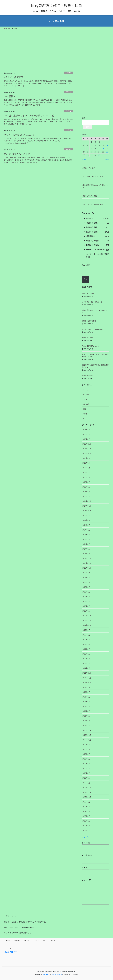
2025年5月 (86, 477)
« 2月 (84, 160)
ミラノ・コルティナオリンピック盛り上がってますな (95, 356)
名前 (86, 843)
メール (87, 855)
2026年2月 (86, 434)
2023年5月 (86, 592)
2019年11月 (87, 792)
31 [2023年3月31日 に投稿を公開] (99, 155)
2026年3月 (86, 430)
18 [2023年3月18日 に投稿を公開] (103, 149)
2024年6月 (86, 530)
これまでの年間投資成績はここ (19, 933)
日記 (84, 409)
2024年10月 (87, 511)
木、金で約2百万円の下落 (17, 154)
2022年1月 (86, 668)
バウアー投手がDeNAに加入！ (19, 135)
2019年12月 (87, 787)
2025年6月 (86, 472)
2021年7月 (86, 697)
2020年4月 (86, 768)
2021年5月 (86, 706)
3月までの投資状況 (14, 77)
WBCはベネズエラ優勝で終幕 (93, 205)
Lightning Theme (56, 974)
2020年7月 (86, 754)
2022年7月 (86, 640)
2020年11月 (87, 735)
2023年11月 (87, 563)
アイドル (86, 390)
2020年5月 (86, 764)
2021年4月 (86, 711)
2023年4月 (86, 597)
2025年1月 (86, 496)
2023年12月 (87, 558)
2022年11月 (87, 620)
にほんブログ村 (10, 952)
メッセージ (86, 880)
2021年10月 (87, 683)
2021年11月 (87, 678)
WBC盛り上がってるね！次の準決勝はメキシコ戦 (29, 115)
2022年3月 (86, 659)
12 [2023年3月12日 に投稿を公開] (107, 145)
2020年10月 (87, 740)
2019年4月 (86, 826)
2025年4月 (86, 482)
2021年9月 (86, 687)
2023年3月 (86, 601)
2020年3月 (86, 773)
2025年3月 (86, 487)
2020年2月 (86, 778)
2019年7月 (86, 811)
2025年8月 (86, 463)
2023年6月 (86, 587)
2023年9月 (86, 573)
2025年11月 (87, 449)
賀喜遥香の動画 (87, 376)
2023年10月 (87, 568)
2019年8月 (86, 807)
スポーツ (69, 92)
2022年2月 (86, 663)
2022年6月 (86, 644)
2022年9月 (86, 630)
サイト (84, 868)
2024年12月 (87, 501)
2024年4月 (86, 539)
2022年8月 (86, 635)
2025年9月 (86, 458)
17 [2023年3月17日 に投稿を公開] (99, 149)
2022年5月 (86, 649)
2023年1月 (86, 611)
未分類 (85, 414)
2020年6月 (86, 759)
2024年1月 (86, 554)
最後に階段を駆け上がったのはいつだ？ (95, 186)
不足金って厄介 (87, 338)
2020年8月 (86, 749)
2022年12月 (87, 616)
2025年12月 (87, 444)
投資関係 (69, 73)
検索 (84, 118)
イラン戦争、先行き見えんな (93, 176)
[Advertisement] (56, 47)
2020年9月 (86, 745)
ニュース (86, 399)
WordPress (46, 974)
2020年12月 (87, 730)
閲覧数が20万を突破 (90, 196)
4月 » (107, 160)
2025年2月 (86, 492)
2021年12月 (87, 673)
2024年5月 (86, 535)
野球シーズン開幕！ (90, 168)
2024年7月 (86, 525)
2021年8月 (86, 692)
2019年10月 (87, 797)
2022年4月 (86, 654)
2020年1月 (86, 783)
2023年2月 (86, 606)
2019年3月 (86, 830)
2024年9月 (86, 515)
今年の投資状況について (90, 346)
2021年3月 (86, 716)
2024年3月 (86, 544)
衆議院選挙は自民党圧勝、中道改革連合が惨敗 (95, 366)
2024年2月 (86, 549)
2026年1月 (86, 439)
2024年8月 (86, 520)
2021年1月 (86, 725)
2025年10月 (87, 453)
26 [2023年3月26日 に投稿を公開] (107, 152)
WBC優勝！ (10, 96)
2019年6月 (86, 816)
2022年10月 (87, 625)
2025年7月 (86, 468)
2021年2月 (86, 721)
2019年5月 (86, 821)
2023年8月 (86, 578)
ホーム (8, 941)
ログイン (85, 837)
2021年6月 (86, 702)
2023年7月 (86, 582)
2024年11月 (87, 506)
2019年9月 (86, 802)
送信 (86, 279)
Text (86, 265)
